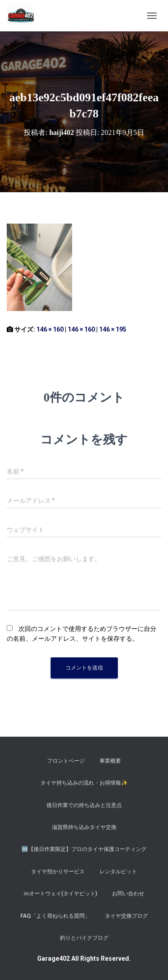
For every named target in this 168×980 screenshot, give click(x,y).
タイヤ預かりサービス (58, 872)
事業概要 (110, 761)
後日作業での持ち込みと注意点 (84, 805)
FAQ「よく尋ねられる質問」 (55, 916)
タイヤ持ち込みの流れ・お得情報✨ (84, 783)
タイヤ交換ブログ (126, 916)
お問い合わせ (128, 894)
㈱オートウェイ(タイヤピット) (60, 894)
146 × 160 (50, 329)
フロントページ (66, 761)
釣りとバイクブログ (84, 938)
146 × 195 (113, 329)
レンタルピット (118, 872)
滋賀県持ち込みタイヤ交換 (84, 827)
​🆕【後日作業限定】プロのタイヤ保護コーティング (84, 849)
